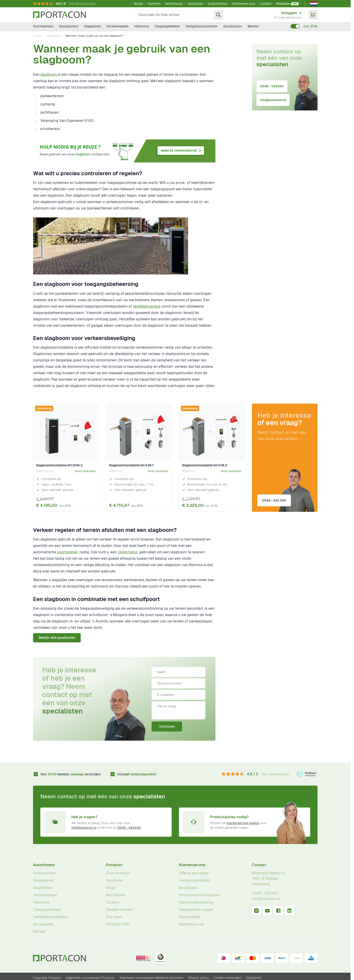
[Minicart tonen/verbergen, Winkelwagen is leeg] (313, 15)
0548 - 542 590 (274, 500)
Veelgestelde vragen (196, 910)
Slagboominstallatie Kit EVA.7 (131, 465)
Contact (266, 4)
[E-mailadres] (178, 695)
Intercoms (142, 26)
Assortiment (44, 865)
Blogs (139, 4)
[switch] (295, 26)
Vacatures (195, 4)
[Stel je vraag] (178, 710)
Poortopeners (43, 26)
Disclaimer (254, 978)
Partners (154, 4)
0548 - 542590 (272, 86)
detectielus (128, 552)
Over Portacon (118, 873)
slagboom (49, 74)
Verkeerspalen (118, 26)
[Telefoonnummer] (178, 683)
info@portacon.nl (273, 100)
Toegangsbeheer (167, 26)
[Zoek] (218, 15)
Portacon (114, 865)
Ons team (114, 917)
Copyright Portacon (47, 978)
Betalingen (188, 888)
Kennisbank (174, 4)
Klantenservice (244, 4)
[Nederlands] (314, 4)
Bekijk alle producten (57, 638)
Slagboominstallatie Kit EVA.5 (205, 465)
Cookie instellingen (227, 978)
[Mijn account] (288, 15)
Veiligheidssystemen (202, 26)
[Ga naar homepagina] (59, 15)
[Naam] (178, 672)
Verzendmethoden (195, 880)
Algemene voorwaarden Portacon (90, 978)
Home (37, 36)
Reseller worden (120, 910)
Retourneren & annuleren (199, 895)
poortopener (68, 552)
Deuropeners (69, 26)
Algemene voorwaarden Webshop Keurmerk (151, 978)
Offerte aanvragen (194, 873)
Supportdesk (218, 4)
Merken (253, 26)
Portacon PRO (118, 924)
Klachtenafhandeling (196, 902)
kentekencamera (147, 306)
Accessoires (233, 26)
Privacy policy (199, 978)
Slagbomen (92, 26)
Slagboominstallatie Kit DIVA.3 (59, 465)
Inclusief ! (137, 774)
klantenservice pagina (243, 823)
